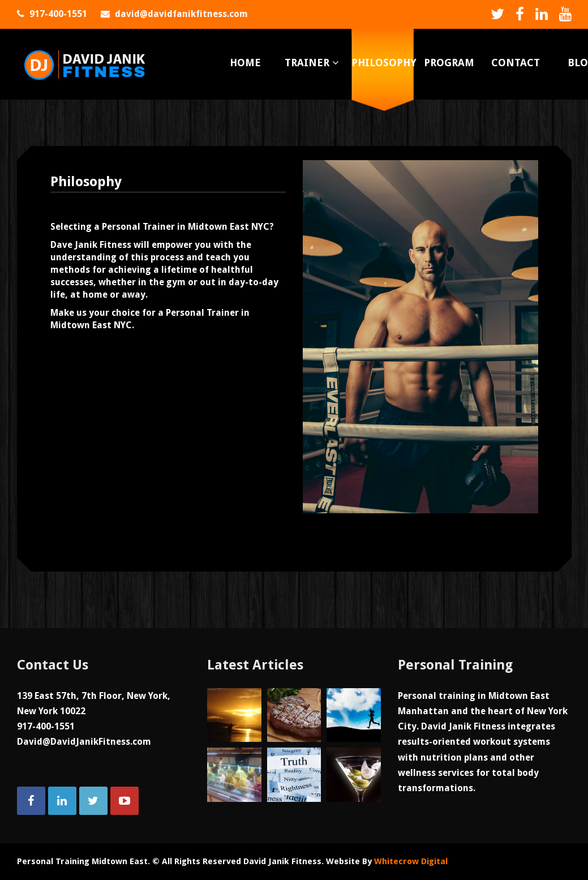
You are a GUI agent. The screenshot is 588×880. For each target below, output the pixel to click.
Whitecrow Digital (411, 861)
